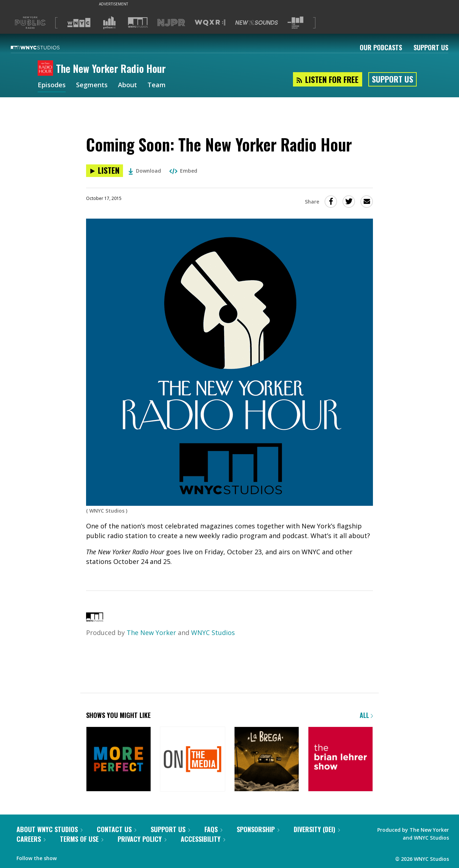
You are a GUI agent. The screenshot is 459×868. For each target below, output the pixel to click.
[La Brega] (267, 760)
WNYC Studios (213, 633)
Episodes (52, 85)
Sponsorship (258, 829)
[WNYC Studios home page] (44, 47)
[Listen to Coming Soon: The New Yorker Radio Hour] (105, 171)
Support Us (431, 47)
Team (157, 85)
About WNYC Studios (49, 829)
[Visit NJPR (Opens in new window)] (171, 23)
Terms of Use (82, 839)
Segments (92, 85)
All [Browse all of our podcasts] (366, 715)
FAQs (213, 829)
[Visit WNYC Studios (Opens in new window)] (138, 22)
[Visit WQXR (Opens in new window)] (210, 23)
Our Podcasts (381, 47)
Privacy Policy (142, 839)
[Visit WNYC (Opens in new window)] (79, 23)
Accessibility (203, 839)
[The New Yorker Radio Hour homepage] (47, 69)
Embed (183, 171)
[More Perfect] (119, 760)
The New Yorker (151, 633)
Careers (31, 839)
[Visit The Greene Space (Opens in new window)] (295, 23)
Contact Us (117, 829)
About (127, 85)
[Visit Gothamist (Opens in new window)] (109, 23)
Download (145, 171)
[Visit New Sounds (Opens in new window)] (257, 23)
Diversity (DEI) (317, 829)
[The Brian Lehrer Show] (340, 760)
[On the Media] (192, 760)
